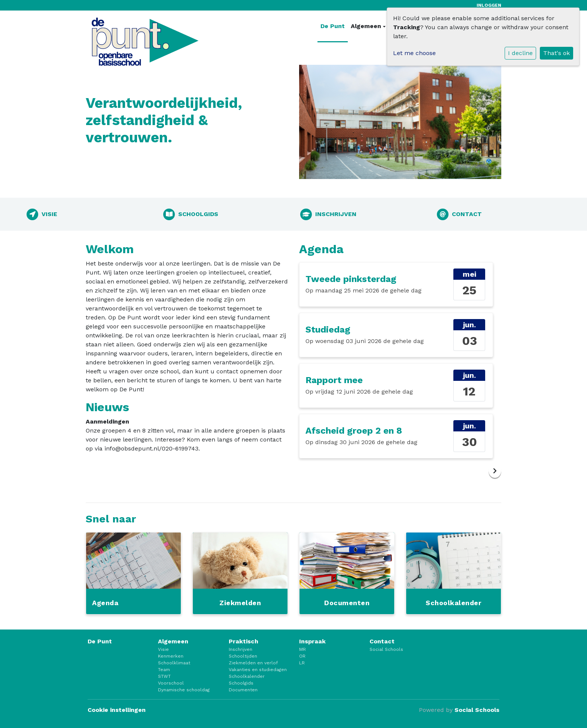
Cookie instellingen (117, 710)
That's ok (556, 53)
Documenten (243, 690)
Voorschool (171, 683)
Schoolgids (241, 683)
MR (302, 649)
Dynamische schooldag (184, 690)
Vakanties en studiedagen (258, 670)
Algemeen (367, 26)
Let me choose (414, 53)
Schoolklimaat (174, 663)
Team (164, 670)
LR (302, 663)
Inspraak (312, 641)
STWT (164, 676)
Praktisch (244, 641)
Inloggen (489, 5)
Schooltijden (243, 656)
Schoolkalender (247, 676)
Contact (382, 641)
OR (302, 656)
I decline (520, 53)
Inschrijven (241, 649)
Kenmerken (171, 656)
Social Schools (386, 649)
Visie (163, 649)
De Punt (333, 26)
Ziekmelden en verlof (253, 663)
